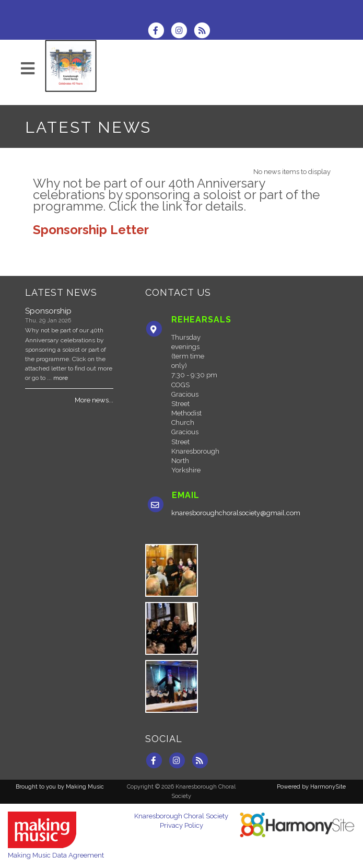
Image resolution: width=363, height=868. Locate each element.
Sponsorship (48, 311)
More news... (94, 400)
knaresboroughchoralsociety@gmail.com (236, 513)
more (61, 378)
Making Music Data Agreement (56, 855)
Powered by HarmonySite (311, 787)
